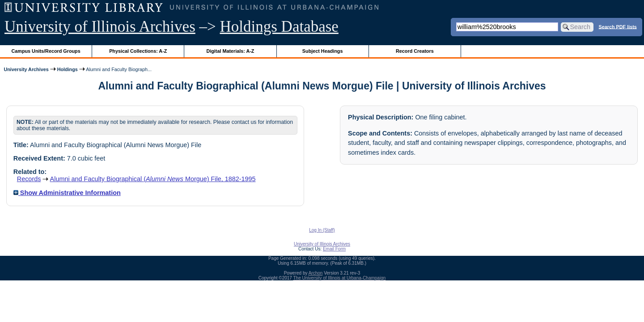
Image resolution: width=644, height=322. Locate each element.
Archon (316, 273)
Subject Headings (323, 51)
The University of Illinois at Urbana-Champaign (340, 278)
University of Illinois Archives (100, 27)
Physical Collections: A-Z (138, 51)
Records (29, 179)
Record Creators (415, 51)
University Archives (26, 69)
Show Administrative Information (67, 193)
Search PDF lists (618, 26)
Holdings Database (279, 27)
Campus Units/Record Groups (46, 51)
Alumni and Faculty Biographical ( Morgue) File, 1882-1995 (153, 179)
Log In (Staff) (322, 230)
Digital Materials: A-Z (230, 51)
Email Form (334, 249)
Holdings (68, 69)
